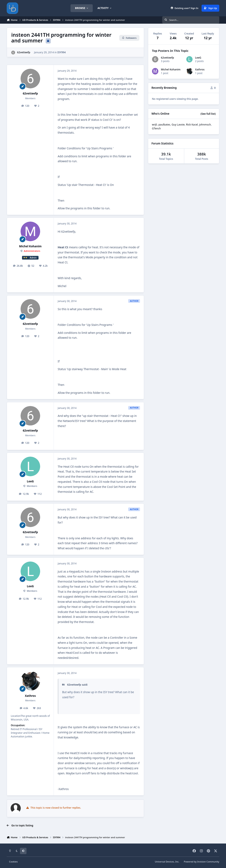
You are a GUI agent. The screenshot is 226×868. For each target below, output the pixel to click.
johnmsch (205, 125)
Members (32, 486)
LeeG (30, 481)
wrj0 (154, 125)
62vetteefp (24, 52)
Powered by (202, 862)
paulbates (164, 125)
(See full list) (208, 114)
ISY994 (62, 52)
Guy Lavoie (178, 125)
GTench (156, 128)
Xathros (30, 696)
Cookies (13, 862)
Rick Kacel (192, 125)
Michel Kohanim (30, 246)
